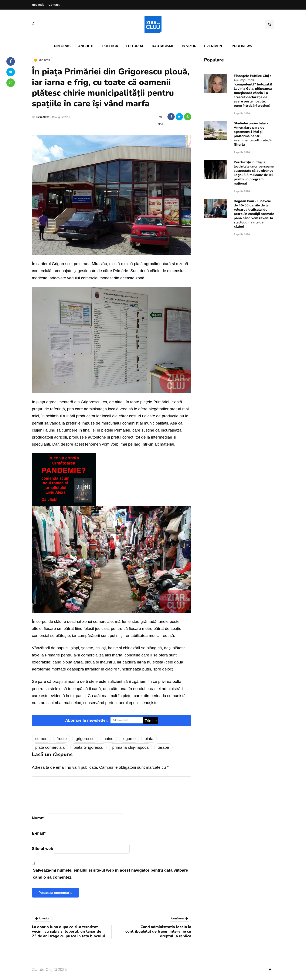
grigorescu (85, 739)
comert (41, 739)
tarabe (163, 747)
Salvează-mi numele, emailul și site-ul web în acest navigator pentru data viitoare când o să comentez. (110, 874)
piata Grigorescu (89, 747)
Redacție (38, 5)
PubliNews (242, 46)
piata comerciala (50, 747)
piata (149, 739)
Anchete (86, 46)
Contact (54, 5)
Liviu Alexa (43, 117)
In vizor (189, 46)
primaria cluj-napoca (130, 747)
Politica (110, 46)
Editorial (135, 46)
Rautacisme (163, 46)
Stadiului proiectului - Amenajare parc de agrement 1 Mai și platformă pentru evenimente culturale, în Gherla (253, 134)
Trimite (151, 721)
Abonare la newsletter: (87, 720)
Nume (38, 818)
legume (129, 739)
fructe (62, 739)
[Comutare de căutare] (269, 24)
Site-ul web (42, 849)
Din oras (62, 46)
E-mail (39, 833)
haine (108, 739)
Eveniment (214, 46)
